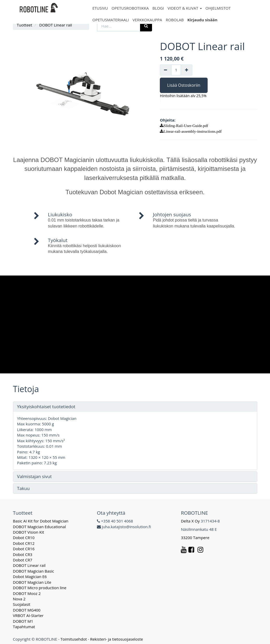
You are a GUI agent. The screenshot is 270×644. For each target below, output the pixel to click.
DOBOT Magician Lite (32, 582)
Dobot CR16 (24, 549)
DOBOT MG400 (27, 610)
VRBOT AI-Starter (28, 615)
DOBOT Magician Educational (39, 527)
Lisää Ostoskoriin (184, 85)
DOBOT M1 (23, 621)
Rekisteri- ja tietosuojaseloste (117, 639)
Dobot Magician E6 (30, 576)
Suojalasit (22, 604)
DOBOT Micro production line (40, 588)
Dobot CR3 (23, 554)
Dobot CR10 (24, 538)
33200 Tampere (196, 538)
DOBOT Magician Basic (34, 571)
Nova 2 (19, 599)
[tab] (135, 407)
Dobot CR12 (24, 543)
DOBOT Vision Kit (29, 532)
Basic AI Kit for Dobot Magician (41, 521)
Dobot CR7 (23, 560)
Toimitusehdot (74, 639)
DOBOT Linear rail (29, 565)
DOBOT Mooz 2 (27, 593)
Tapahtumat (24, 627)
